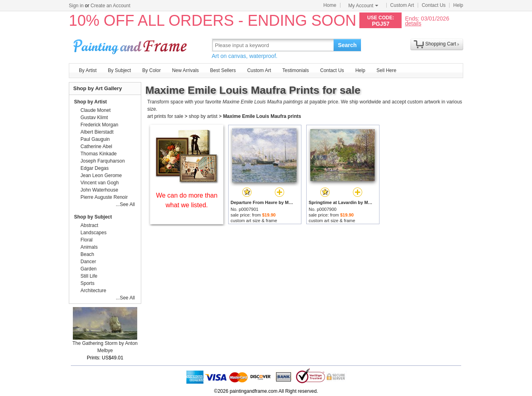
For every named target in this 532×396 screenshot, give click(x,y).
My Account (363, 6)
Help (458, 5)
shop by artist (203, 116)
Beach (87, 254)
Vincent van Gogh (100, 183)
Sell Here (387, 70)
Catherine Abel (96, 146)
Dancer (88, 262)
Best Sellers (223, 70)
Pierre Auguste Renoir (104, 197)
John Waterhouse (99, 190)
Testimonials (295, 70)
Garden (89, 269)
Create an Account (110, 6)
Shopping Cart (441, 44)
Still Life (89, 276)
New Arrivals (185, 70)
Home (330, 5)
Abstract (89, 225)
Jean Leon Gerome (101, 175)
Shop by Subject (93, 217)
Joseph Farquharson (103, 161)
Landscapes (94, 233)
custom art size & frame (254, 221)
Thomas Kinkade (99, 154)
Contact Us (434, 5)
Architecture (93, 291)
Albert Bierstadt (97, 132)
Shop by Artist (91, 102)
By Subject (119, 70)
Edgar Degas (95, 168)
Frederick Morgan (99, 125)
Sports (88, 283)
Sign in (76, 6)
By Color (151, 70)
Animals (89, 247)
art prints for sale (165, 116)
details (413, 23)
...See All (125, 204)
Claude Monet (96, 110)
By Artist (88, 70)
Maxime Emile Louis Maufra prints (262, 116)
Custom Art (402, 5)
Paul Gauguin (95, 139)
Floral (87, 240)
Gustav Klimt (94, 118)
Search (347, 45)
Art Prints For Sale (131, 45)
